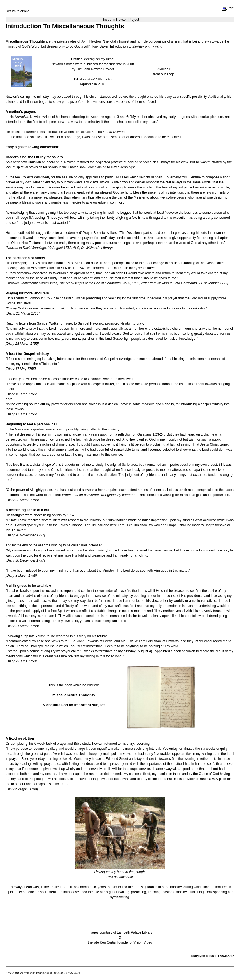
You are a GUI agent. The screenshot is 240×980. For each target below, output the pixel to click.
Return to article (18, 11)
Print (228, 8)
